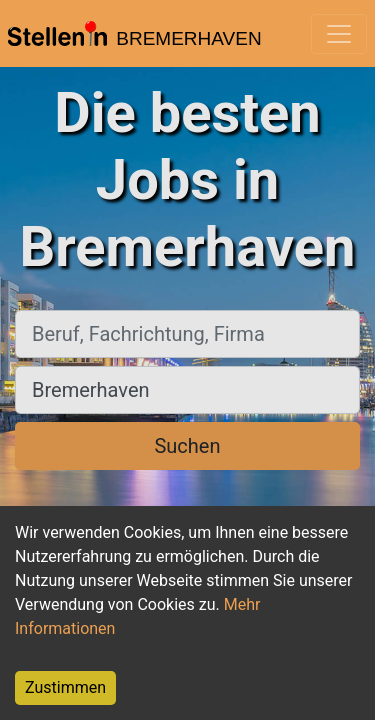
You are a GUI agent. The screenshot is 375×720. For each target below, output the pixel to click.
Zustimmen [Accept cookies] (65, 687)
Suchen (187, 446)
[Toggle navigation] (339, 34)
